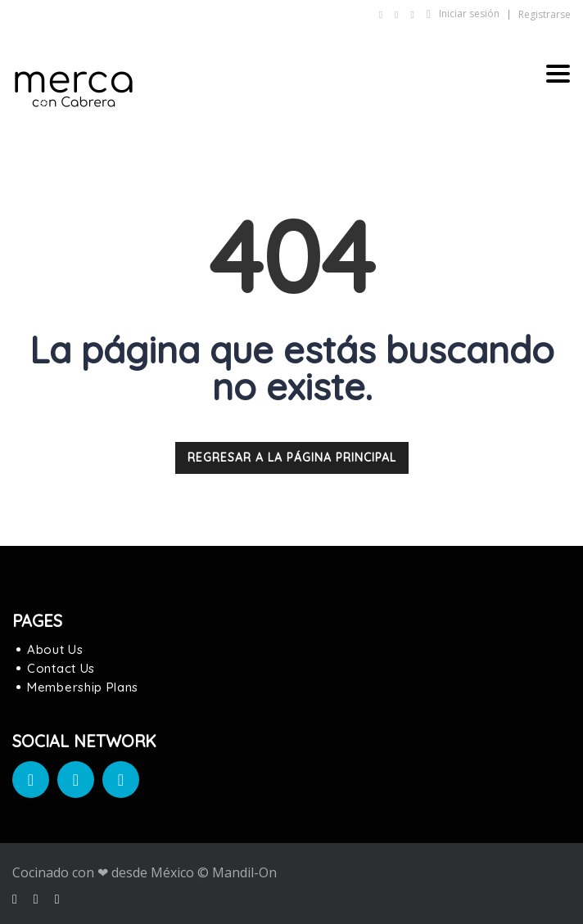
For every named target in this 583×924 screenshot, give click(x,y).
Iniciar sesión (463, 14)
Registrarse (545, 15)
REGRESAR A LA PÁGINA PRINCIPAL (292, 457)
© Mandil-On (237, 872)
